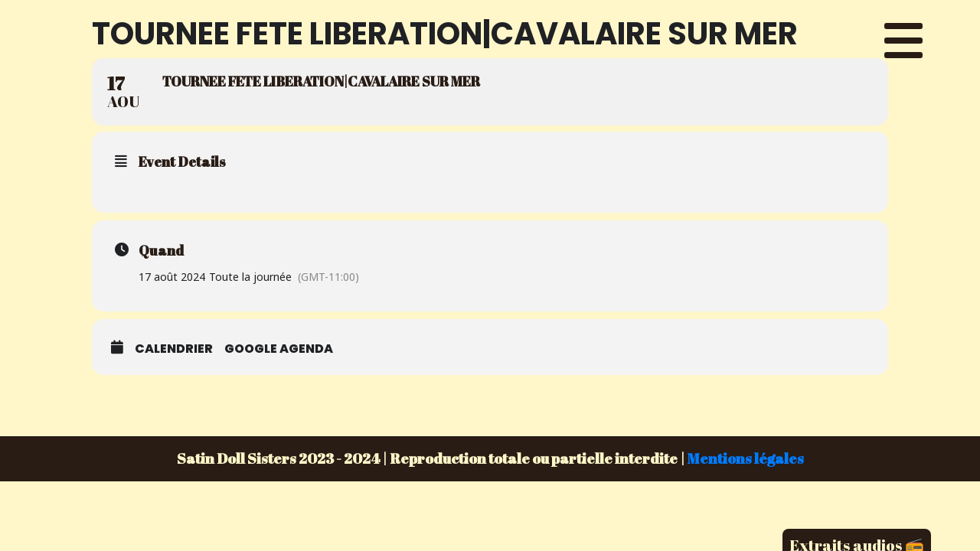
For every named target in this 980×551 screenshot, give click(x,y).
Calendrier (174, 349)
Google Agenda (279, 349)
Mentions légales (746, 458)
